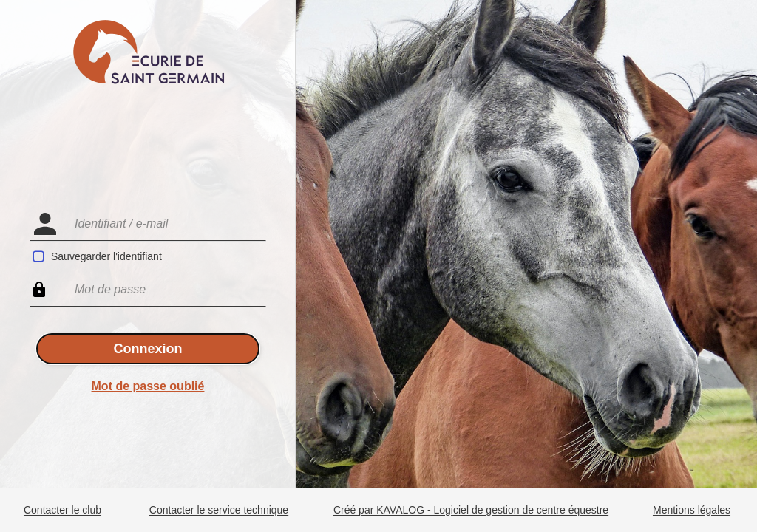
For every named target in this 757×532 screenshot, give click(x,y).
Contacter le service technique (219, 511)
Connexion (148, 349)
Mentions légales (692, 511)
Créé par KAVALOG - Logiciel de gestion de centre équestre (471, 511)
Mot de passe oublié (148, 386)
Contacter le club (62, 511)
